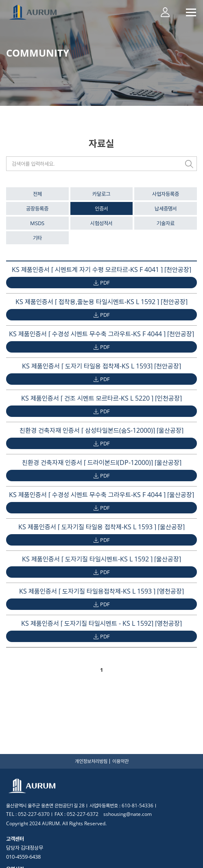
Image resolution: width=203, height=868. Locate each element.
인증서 (101, 208)
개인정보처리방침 (91, 761)
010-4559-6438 (23, 857)
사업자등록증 (166, 194)
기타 (37, 238)
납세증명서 (166, 208)
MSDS (37, 223)
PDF (105, 283)
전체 (37, 194)
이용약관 (120, 761)
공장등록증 (37, 208)
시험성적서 (101, 223)
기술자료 (166, 223)
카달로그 (101, 194)
